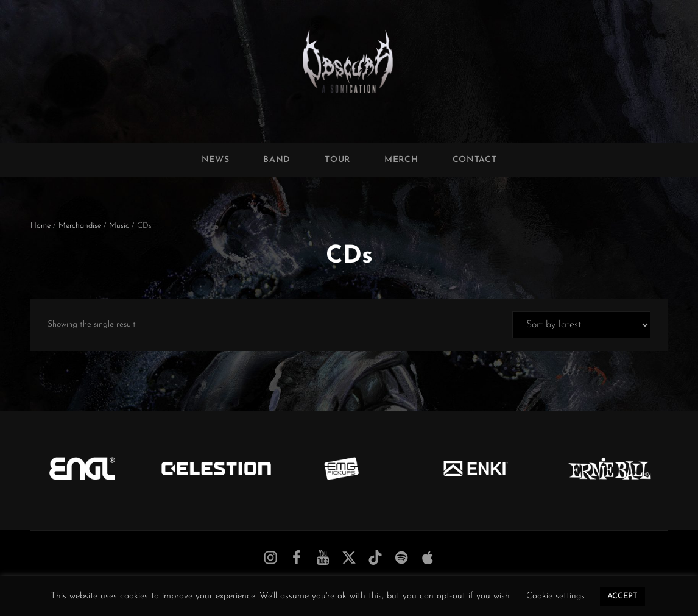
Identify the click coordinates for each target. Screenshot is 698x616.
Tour (337, 160)
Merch (401, 160)
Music (119, 226)
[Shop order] (581, 325)
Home (41, 226)
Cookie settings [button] (555, 596)
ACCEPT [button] (622, 596)
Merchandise (80, 226)
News (216, 160)
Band (277, 160)
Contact (475, 160)
